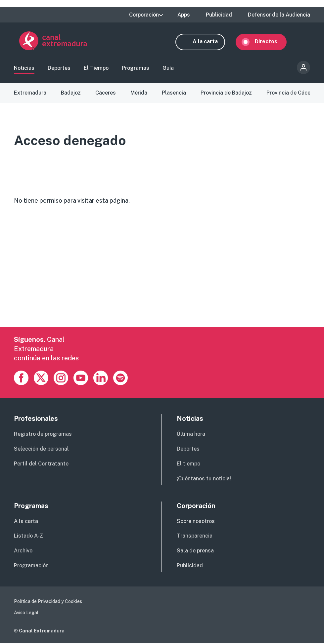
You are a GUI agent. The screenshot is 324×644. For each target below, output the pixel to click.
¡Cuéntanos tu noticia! (204, 479)
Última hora (191, 435)
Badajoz (71, 93)
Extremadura (30, 93)
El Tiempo (96, 69)
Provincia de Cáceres (292, 93)
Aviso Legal (26, 613)
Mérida (139, 93)
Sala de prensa (195, 551)
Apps (184, 15)
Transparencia (195, 536)
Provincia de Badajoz (226, 93)
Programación (31, 566)
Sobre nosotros (196, 522)
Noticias (24, 69)
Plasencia (174, 93)
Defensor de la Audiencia (279, 15)
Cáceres (106, 93)
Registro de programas (43, 435)
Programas (136, 69)
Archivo (23, 551)
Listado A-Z (28, 536)
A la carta (210, 41)
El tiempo (188, 464)
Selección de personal (41, 449)
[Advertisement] (161, 281)
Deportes (59, 69)
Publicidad (219, 15)
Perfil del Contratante (41, 464)
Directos (271, 41)
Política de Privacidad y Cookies (48, 602)
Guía (168, 69)
